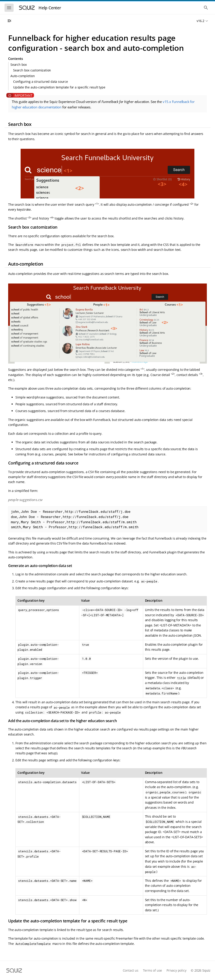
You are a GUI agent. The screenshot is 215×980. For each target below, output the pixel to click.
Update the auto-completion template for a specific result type (59, 87)
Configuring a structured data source (41, 82)
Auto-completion (23, 76)
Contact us (131, 970)
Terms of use (153, 970)
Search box (19, 65)
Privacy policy (176, 970)
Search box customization (32, 70)
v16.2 (201, 21)
